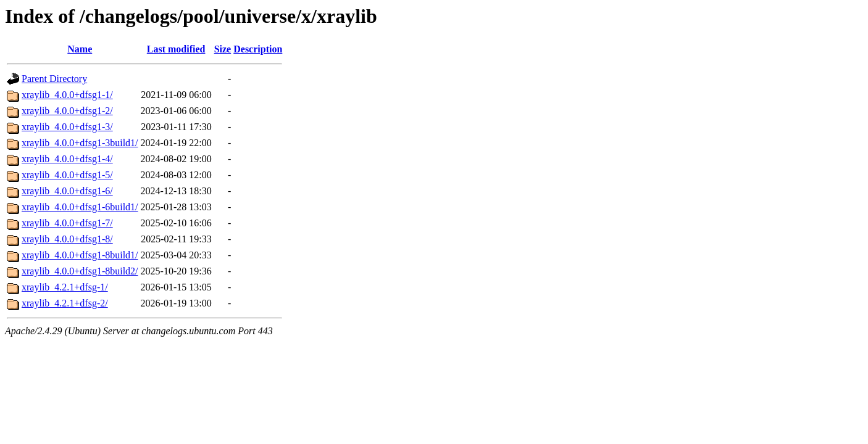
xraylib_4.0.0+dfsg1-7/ (67, 223)
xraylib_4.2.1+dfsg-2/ (65, 303)
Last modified (176, 49)
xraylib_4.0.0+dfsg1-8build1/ (80, 255)
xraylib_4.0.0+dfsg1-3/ (67, 127)
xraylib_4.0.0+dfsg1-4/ (67, 159)
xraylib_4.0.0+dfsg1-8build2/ (80, 271)
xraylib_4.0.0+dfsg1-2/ (67, 111)
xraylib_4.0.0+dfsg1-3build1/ (80, 143)
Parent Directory (54, 79)
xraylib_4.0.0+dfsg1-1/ (67, 95)
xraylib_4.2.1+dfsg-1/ (65, 287)
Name (80, 49)
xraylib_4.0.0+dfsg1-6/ (67, 191)
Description (258, 49)
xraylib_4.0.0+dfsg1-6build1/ (80, 207)
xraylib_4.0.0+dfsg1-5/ (67, 175)
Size (223, 49)
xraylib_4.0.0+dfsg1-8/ (67, 239)
